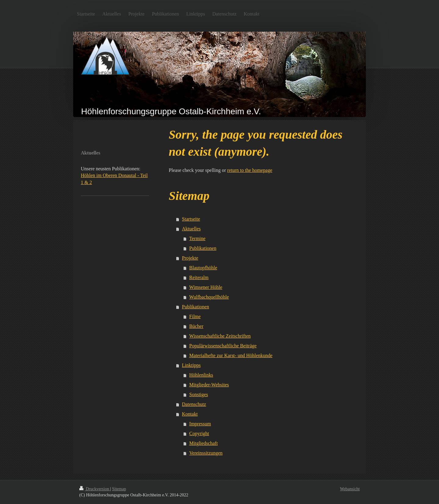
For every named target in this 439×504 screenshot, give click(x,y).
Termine (197, 238)
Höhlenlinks (201, 375)
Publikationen (203, 248)
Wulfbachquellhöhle (209, 297)
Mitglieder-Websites (209, 385)
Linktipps (191, 365)
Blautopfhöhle (203, 268)
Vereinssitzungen (206, 453)
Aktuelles (191, 229)
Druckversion (95, 489)
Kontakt (190, 414)
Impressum (200, 424)
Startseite (191, 219)
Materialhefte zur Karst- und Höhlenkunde (231, 355)
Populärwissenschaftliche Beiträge (223, 346)
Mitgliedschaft (203, 443)
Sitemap (119, 489)
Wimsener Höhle (206, 287)
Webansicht (350, 489)
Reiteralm (199, 277)
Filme (195, 316)
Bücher (196, 326)
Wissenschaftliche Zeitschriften (220, 336)
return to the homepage (250, 170)
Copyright (199, 433)
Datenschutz (194, 404)
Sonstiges (199, 394)
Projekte (190, 258)
